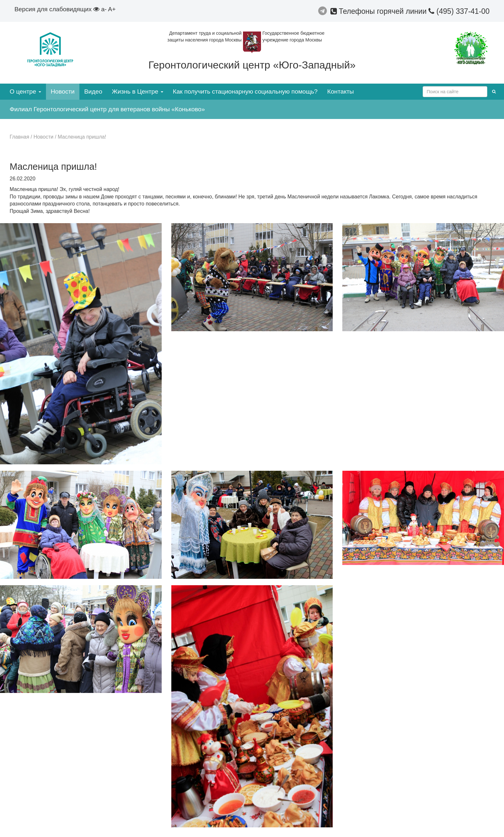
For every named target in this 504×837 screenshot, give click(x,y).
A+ (112, 9)
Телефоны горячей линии (380, 11)
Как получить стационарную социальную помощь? (245, 91)
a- (104, 9)
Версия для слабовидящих (57, 9)
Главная (19, 137)
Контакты (341, 91)
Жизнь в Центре (138, 91)
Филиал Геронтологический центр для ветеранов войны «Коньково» (107, 109)
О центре (25, 91)
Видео (93, 91)
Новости (63, 91)
